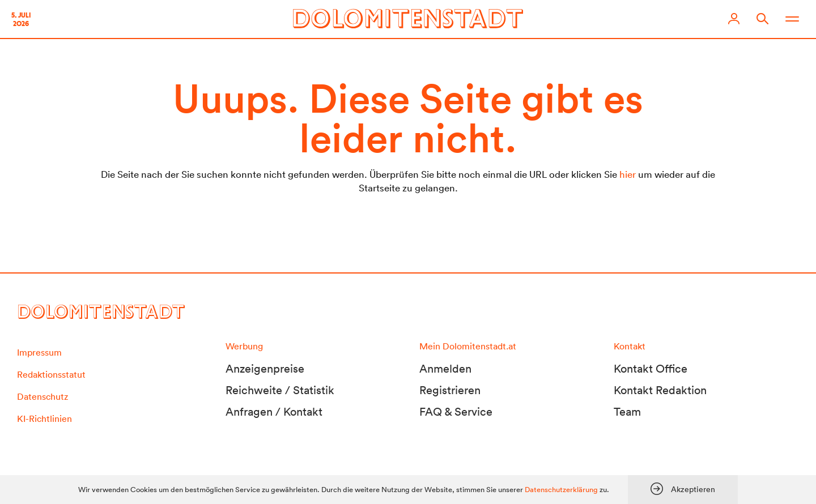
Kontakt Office (651, 369)
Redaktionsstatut (51, 374)
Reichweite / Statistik (280, 390)
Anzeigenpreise (265, 369)
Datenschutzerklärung (561, 490)
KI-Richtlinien (44, 418)
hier (628, 174)
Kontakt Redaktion (660, 390)
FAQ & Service (456, 412)
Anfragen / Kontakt (274, 412)
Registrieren (450, 390)
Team (627, 412)
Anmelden (445, 369)
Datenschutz (42, 396)
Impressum (39, 352)
